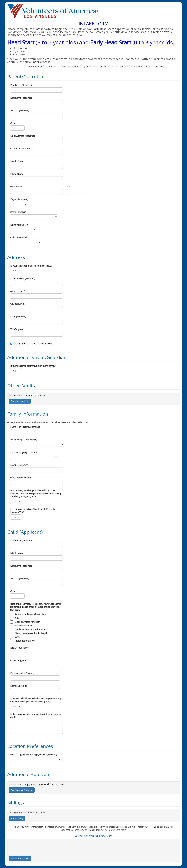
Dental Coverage (19, 686)
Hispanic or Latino (24, 626)
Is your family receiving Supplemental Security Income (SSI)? (33, 511)
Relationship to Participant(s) (24, 440)
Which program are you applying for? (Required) (34, 755)
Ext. (69, 187)
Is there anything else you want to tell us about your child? (36, 716)
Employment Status (20, 225)
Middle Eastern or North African (30, 629)
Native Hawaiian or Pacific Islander (32, 633)
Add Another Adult (20, 401)
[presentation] (32, 846)
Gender (14, 123)
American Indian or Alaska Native (31, 614)
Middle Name (17, 553)
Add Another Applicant (22, 790)
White (18, 637)
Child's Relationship (20, 237)
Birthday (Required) (20, 110)
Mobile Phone (17, 161)
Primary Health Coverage (23, 673)
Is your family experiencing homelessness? (31, 266)
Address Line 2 (17, 291)
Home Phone (17, 174)
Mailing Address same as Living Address (31, 343)
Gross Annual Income (21, 478)
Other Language (18, 212)
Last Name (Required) (21, 98)
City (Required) (17, 304)
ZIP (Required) (17, 329)
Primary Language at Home (24, 452)
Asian (17, 618)
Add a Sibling (17, 818)
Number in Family (19, 465)
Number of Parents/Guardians (25, 427)
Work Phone (16, 187)
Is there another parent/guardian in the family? (33, 366)
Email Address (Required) (22, 136)
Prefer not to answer (25, 641)
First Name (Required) (21, 85)
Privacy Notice (105, 836)
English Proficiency (19, 199)
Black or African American (27, 622)
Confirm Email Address (21, 149)
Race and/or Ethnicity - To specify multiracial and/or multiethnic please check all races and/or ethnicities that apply (36, 607)
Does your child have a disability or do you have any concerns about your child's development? (36, 700)
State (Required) (18, 316)
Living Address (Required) (23, 278)
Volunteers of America (86, 836)
